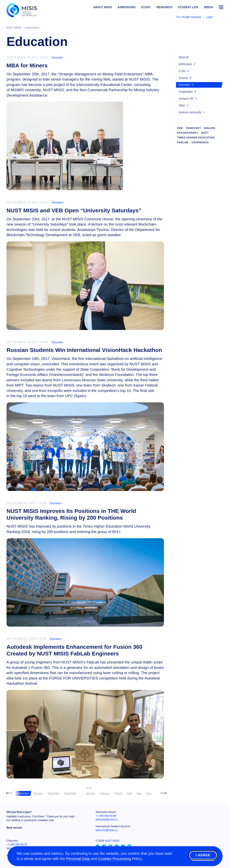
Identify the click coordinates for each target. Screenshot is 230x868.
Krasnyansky (188, 133)
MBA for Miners (27, 65)
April (129, 793)
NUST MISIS (112, 841)
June (149, 793)
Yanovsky (193, 128)
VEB (180, 128)
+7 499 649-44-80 (106, 816)
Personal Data (78, 859)
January (90, 793)
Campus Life (186, 98)
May (139, 793)
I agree (203, 856)
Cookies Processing (115, 859)
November (54, 793)
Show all (184, 57)
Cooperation (186, 92)
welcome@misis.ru (106, 819)
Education (57, 58)
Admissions (185, 64)
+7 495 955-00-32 (17, 844)
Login (210, 17)
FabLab (183, 142)
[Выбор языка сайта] (221, 17)
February (105, 793)
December (70, 793)
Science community (190, 112)
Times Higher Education (196, 138)
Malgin (210, 128)
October (38, 793)
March (118, 793)
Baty (205, 133)
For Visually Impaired (188, 17)
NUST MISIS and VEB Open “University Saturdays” (74, 210)
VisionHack (200, 142)
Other (182, 105)
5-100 (182, 71)
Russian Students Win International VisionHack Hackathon (84, 350)
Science (183, 78)
